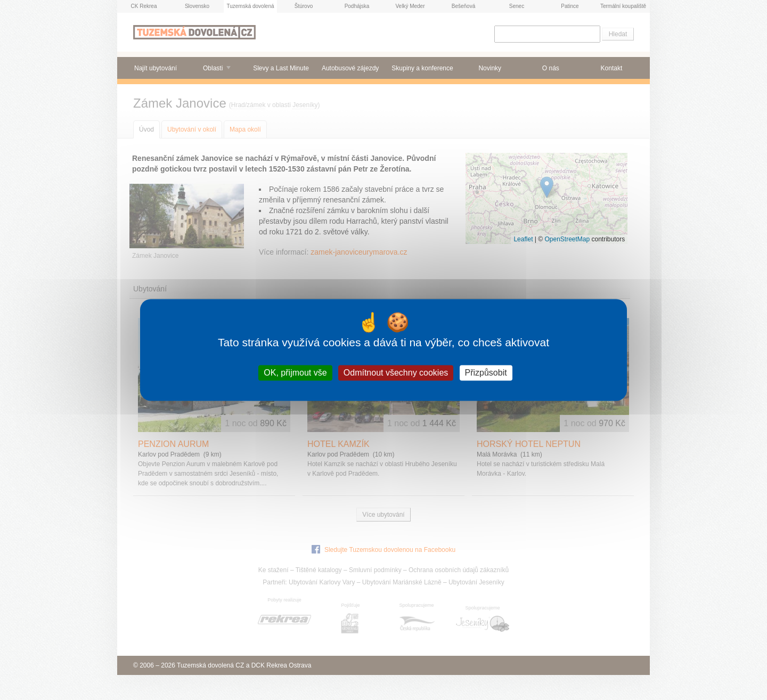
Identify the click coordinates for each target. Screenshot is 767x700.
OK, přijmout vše (295, 373)
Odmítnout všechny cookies (396, 373)
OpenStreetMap (567, 239)
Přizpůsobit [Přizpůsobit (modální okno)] (486, 373)
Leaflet (523, 239)
